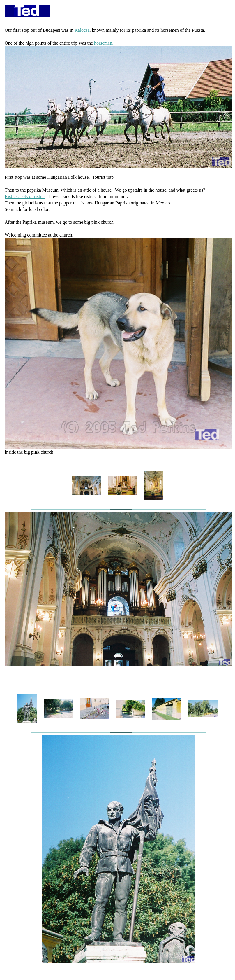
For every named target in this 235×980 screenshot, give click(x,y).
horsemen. (104, 43)
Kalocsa (82, 30)
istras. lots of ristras (27, 196)
